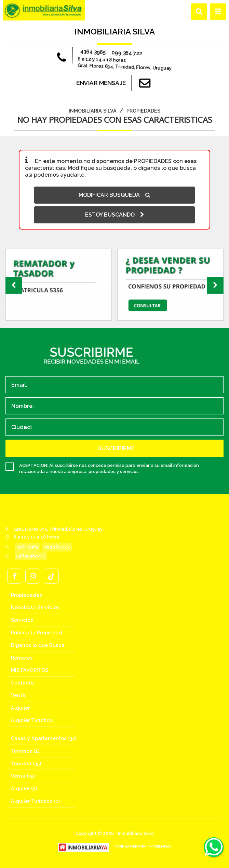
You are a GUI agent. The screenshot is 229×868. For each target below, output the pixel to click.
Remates (22, 658)
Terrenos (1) (25, 751)
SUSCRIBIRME (116, 448)
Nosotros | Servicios (35, 607)
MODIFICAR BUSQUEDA (114, 195)
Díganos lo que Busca (38, 645)
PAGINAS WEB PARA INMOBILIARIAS (143, 846)
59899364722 (31, 556)
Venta (18, 695)
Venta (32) (23, 776)
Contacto (22, 683)
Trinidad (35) (26, 763)
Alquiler (20, 708)
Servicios (22, 620)
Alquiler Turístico (32, 720)
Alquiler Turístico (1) (35, 801)
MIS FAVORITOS (30, 670)
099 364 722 (124, 53)
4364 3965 (96, 55)
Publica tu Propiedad (37, 632)
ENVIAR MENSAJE (115, 83)
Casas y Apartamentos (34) (44, 738)
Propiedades (143, 111)
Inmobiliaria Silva (93, 111)
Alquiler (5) (24, 788)
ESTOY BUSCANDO (114, 215)
